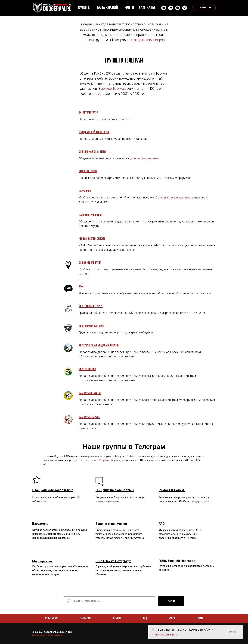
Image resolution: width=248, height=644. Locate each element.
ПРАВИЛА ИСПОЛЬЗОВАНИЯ (47, 635)
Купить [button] (84, 8)
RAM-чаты (147, 8)
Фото (130, 8)
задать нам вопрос (149, 40)
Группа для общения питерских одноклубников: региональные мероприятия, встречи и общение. (124, 570)
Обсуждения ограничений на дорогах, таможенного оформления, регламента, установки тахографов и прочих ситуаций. (120, 534)
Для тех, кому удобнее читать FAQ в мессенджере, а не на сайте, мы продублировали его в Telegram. (180, 534)
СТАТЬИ (117, 619)
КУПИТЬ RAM (51, 619)
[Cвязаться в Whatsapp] (178, 8)
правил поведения (146, 158)
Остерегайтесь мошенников (174, 197)
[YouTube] (164, 8)
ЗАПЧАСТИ (85, 619)
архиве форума (113, 89)
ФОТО (172, 619)
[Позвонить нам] (185, 8)
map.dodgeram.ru (165, 634)
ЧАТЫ (200, 619)
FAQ (145, 619)
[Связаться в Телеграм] (171, 8)
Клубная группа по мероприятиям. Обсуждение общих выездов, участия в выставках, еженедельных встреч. (60, 570)
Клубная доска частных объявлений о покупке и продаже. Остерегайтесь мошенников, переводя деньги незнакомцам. (60, 534)
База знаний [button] (108, 8)
